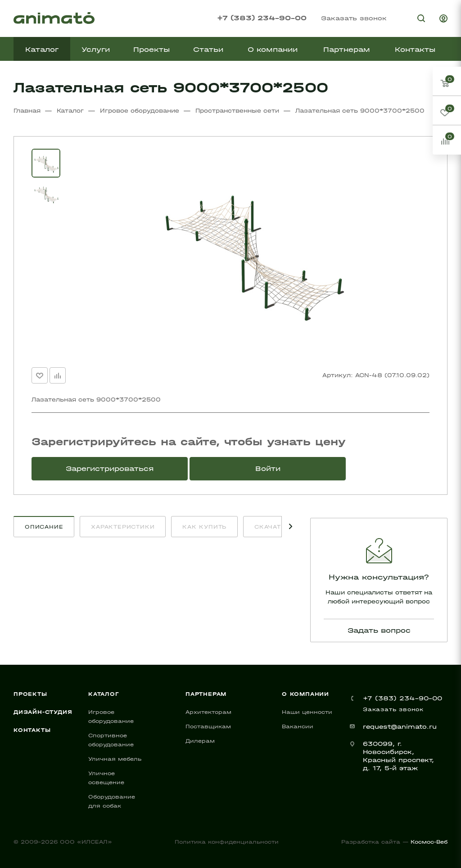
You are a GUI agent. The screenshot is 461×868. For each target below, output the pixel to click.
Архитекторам (208, 712)
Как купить (204, 527)
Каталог (104, 694)
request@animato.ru (400, 727)
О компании (305, 694)
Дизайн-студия (43, 712)
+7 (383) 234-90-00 (262, 18)
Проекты (30, 694)
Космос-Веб (429, 842)
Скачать (270, 527)
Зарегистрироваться (110, 468)
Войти (268, 468)
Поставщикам (208, 726)
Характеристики (123, 527)
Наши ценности (307, 712)
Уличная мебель (115, 759)
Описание (44, 527)
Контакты (32, 730)
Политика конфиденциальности (227, 842)
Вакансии (298, 726)
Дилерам (200, 741)
